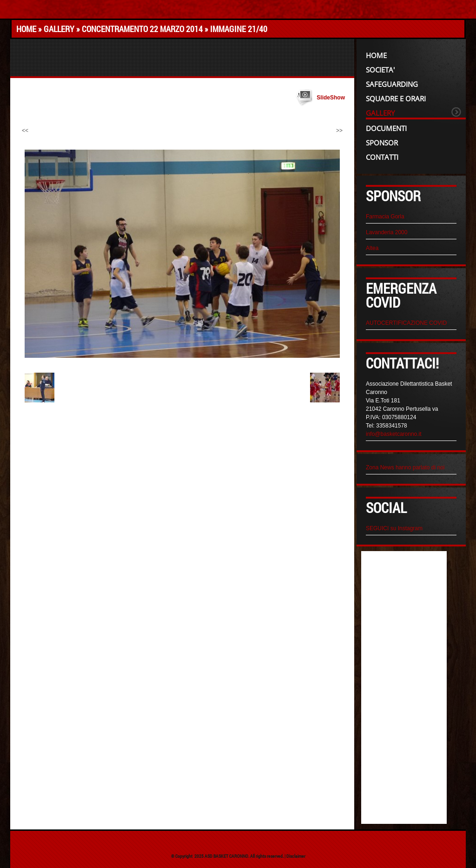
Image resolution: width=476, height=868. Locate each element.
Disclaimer (296, 856)
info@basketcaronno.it (394, 434)
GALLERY (59, 29)
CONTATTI (382, 157)
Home (26, 29)
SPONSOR (382, 143)
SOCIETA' (380, 70)
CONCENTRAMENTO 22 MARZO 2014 (142, 29)
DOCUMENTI (386, 128)
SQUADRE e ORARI (396, 99)
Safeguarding (392, 84)
